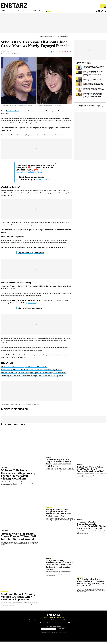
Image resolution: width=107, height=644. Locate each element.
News (30, 622)
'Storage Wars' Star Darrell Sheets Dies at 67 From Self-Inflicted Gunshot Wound (94, 70)
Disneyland (32, 305)
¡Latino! (63, 12)
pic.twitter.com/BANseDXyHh (30, 175)
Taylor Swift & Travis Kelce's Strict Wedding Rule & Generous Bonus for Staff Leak (91, 471)
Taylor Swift (47, 303)
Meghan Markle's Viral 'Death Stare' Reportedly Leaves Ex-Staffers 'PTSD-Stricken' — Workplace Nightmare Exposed (93, 98)
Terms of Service (56, 625)
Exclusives (15, 12)
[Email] (68, 54)
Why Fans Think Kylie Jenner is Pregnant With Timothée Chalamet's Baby (25, 369)
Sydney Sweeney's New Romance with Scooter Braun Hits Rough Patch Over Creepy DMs (93, 87)
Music (54, 12)
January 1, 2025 (42, 182)
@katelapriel (5, 245)
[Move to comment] (70, 54)
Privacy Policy (67, 625)
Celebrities (28, 12)
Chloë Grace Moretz (13, 113)
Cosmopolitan (29, 298)
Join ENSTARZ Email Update (54, 629)
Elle (11, 198)
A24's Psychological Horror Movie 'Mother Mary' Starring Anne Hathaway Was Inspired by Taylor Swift (90, 585)
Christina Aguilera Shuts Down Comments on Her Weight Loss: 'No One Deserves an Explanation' (32, 378)
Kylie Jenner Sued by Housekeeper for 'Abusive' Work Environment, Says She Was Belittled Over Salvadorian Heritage (60, 567)
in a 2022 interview (7, 343)
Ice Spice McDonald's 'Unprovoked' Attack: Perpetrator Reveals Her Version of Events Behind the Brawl (91, 528)
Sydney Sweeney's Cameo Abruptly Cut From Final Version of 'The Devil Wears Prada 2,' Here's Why (58, 515)
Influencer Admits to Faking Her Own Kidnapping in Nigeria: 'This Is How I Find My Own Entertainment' (34, 375)
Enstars (14, 5)
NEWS (4, 12)
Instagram (57, 123)
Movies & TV (42, 12)
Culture (54, 622)
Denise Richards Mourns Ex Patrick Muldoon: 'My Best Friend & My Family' (94, 91)
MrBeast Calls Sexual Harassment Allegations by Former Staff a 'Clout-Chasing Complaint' (18, 477)
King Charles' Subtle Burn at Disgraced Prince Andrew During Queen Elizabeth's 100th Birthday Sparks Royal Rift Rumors (93, 76)
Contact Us (46, 625)
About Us (38, 625)
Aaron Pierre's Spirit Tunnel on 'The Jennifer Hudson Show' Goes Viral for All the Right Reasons (31, 372)
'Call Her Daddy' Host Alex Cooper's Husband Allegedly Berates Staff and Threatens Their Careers (58, 465)
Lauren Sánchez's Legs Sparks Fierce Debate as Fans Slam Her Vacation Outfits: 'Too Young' (93, 82)
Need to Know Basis (87, 108)
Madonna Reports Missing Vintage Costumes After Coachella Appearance (18, 599)
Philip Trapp (6, 53)
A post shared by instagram (31, 255)
